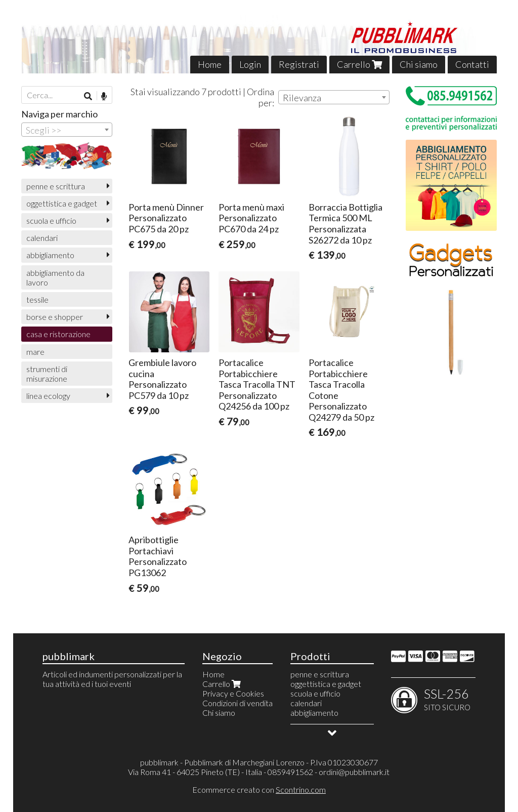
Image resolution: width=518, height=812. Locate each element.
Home (210, 64)
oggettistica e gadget (62, 203)
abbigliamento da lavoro (55, 277)
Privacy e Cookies (233, 693)
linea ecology (48, 396)
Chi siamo (419, 64)
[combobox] (334, 97)
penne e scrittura (56, 186)
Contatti (472, 64)
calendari (42, 238)
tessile (37, 299)
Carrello (359, 64)
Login (250, 64)
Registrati (299, 64)
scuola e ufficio (51, 220)
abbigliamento (50, 255)
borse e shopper (55, 317)
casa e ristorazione (58, 334)
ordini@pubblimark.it (354, 772)
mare (35, 352)
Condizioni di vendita (238, 703)
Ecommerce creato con (259, 789)
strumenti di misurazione (47, 374)
